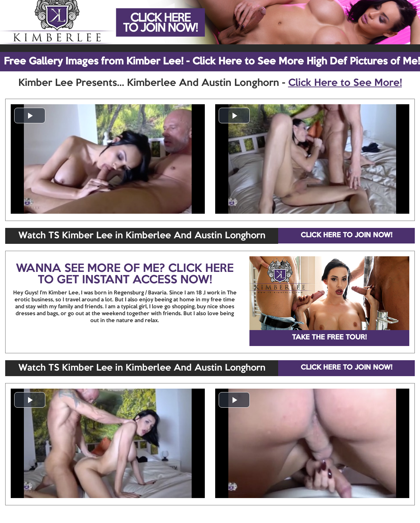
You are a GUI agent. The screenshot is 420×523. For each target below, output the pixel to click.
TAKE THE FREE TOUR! (329, 338)
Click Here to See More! (345, 83)
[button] (30, 116)
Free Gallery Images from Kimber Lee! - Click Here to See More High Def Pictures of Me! (212, 62)
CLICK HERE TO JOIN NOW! (346, 236)
